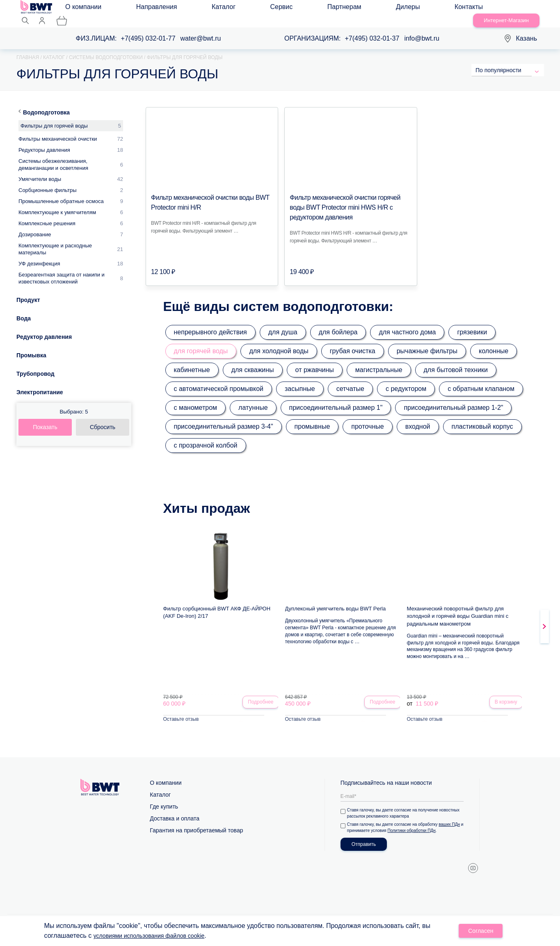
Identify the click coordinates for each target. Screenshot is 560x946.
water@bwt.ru (201, 29)
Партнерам (253, 9)
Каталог (182, 9)
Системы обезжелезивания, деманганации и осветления (53, 155)
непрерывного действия (210, 323)
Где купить (164, 799)
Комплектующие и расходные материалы (55, 240)
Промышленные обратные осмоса (61, 192)
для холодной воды (279, 342)
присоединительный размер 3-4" (224, 417)
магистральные (379, 360)
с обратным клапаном (481, 379)
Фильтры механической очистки (58, 129)
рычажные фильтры (427, 342)
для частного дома (407, 323)
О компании (91, 9)
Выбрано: (74, 402)
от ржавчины (315, 360)
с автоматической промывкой (219, 379)
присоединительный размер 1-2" (453, 398)
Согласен (481, 932)
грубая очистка (353, 342)
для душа (283, 323)
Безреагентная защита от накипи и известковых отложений (62, 269)
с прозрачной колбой (206, 436)
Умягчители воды (40, 170)
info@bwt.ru (422, 29)
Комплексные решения (47, 214)
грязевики (472, 323)
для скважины (253, 360)
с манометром (196, 398)
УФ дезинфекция (39, 254)
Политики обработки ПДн (417, 823)
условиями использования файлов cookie (157, 937)
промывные (312, 417)
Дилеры (292, 9)
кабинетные (192, 360)
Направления (139, 9)
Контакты (328, 9)
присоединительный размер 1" (336, 398)
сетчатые (350, 379)
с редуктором (406, 379)
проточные (367, 417)
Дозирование (35, 225)
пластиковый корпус (482, 417)
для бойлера (338, 323)
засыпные (300, 379)
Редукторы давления (44, 141)
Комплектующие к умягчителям (57, 203)
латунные (253, 398)
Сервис (215, 9)
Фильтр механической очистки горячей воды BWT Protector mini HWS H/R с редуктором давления (345, 198)
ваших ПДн (451, 817)
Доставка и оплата (175, 811)
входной (418, 417)
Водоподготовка (46, 103)
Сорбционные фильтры (48, 181)
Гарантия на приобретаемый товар (196, 823)
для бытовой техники (456, 360)
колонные (494, 342)
